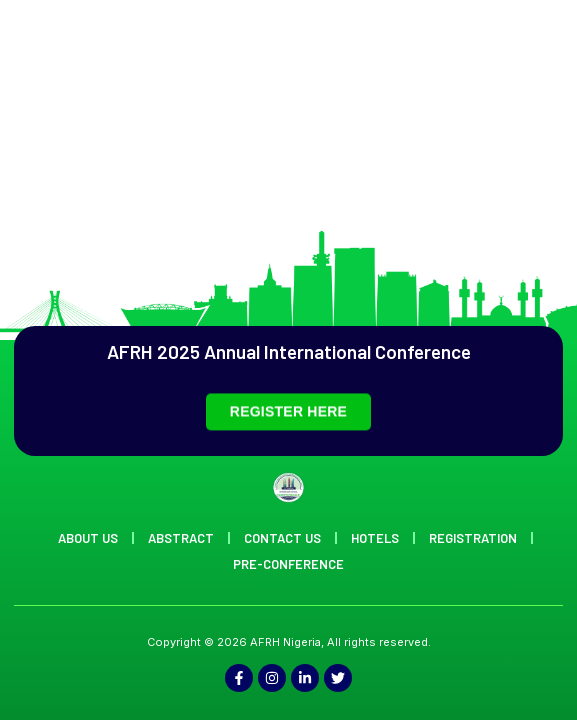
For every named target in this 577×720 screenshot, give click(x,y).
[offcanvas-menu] (535, 71)
